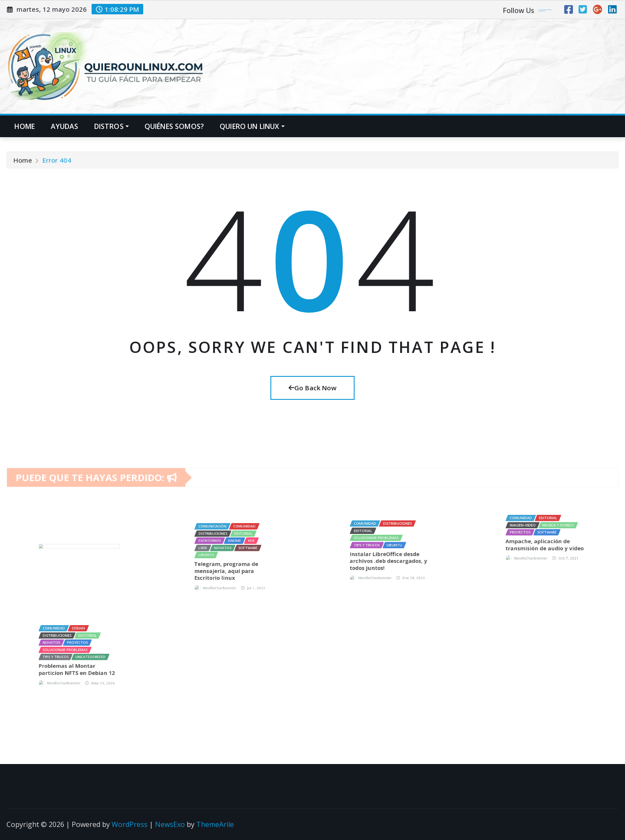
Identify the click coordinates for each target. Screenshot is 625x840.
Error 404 (57, 164)
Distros (112, 126)
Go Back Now (312, 388)
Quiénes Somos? (174, 126)
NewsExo (170, 824)
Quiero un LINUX (252, 126)
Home (25, 126)
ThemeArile (215, 824)
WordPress (130, 824)
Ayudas (65, 126)
